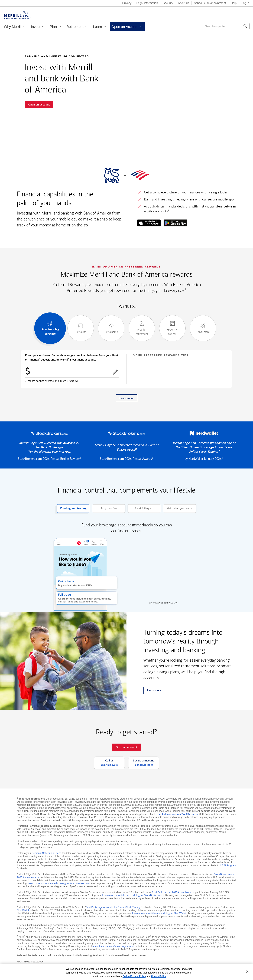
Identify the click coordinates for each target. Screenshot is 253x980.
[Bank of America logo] (103, 4)
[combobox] (227, 26)
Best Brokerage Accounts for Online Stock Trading (113, 907)
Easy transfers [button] (105, 509)
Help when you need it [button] (178, 509)
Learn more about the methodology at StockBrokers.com (59, 883)
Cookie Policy (159, 976)
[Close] (247, 972)
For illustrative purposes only (163, 603)
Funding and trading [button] (72, 509)
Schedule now (144, 765)
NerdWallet (23, 910)
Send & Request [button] (141, 509)
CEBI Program (228, 865)
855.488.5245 (109, 765)
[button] (115, 372)
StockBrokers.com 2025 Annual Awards (173, 892)
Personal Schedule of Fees (47, 853)
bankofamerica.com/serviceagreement (113, 946)
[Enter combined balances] (72, 372)
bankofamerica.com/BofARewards (178, 814)
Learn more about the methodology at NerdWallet (159, 913)
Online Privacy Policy (134, 976)
